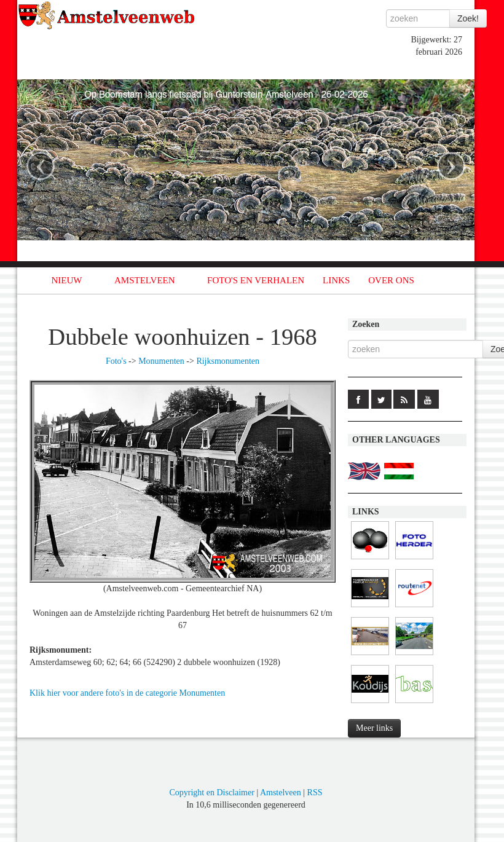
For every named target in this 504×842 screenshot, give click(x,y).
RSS (315, 793)
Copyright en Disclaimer (211, 793)
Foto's (116, 361)
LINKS (336, 280)
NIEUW (67, 280)
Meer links (374, 728)
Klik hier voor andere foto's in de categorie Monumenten (127, 693)
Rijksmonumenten (228, 361)
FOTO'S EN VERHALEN (256, 280)
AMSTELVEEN (145, 280)
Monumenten (161, 361)
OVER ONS (391, 280)
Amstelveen (281, 793)
